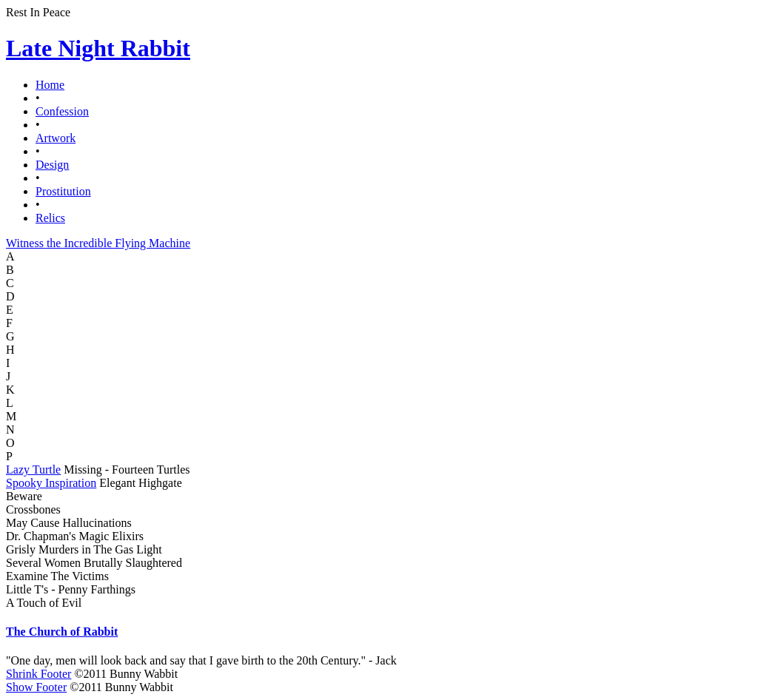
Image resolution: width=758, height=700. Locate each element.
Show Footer (36, 687)
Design (52, 165)
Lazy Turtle (33, 470)
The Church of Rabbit (62, 632)
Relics (50, 218)
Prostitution (63, 191)
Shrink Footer (38, 674)
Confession (62, 111)
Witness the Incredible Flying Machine (98, 243)
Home (50, 85)
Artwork (56, 138)
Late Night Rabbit (98, 48)
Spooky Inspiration (51, 483)
